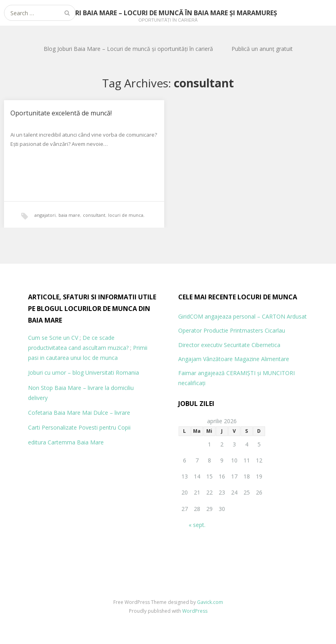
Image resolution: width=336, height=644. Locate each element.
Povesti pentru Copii (105, 427)
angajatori (45, 215)
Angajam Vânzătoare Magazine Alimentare (234, 359)
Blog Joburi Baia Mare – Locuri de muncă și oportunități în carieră (128, 49)
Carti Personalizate (52, 427)
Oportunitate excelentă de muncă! (61, 113)
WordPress (195, 611)
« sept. (197, 525)
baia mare (69, 215)
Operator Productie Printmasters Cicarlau (232, 330)
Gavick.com (210, 602)
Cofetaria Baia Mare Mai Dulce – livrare (79, 413)
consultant (94, 215)
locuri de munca (126, 215)
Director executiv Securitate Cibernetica (229, 345)
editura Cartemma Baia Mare (66, 442)
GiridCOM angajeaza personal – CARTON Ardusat (242, 316)
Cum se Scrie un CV (53, 338)
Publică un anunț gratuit (262, 49)
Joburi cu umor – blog (56, 372)
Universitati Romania (112, 372)
